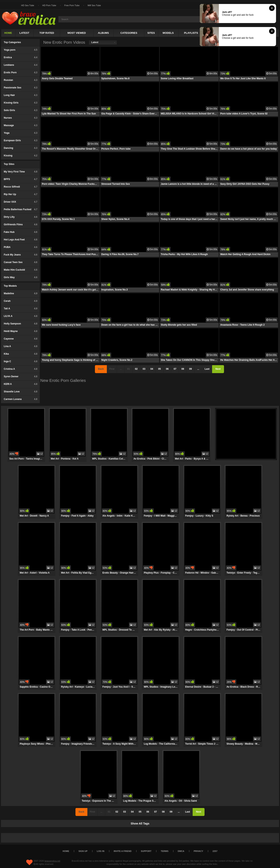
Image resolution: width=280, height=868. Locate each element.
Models (168, 33)
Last (207, 369)
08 (183, 369)
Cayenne (21, 339)
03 (144, 369)
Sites (151, 33)
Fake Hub (21, 232)
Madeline (21, 293)
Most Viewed (77, 33)
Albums (103, 33)
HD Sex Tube (28, 5)
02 (136, 369)
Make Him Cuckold (21, 270)
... (198, 369)
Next (218, 369)
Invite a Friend (123, 851)
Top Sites (9, 164)
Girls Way (21, 277)
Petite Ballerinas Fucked (21, 209)
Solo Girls (21, 110)
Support (146, 851)
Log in (101, 851)
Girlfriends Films (21, 224)
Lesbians (21, 65)
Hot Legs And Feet (21, 240)
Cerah (21, 301)
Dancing (21, 148)
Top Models (10, 286)
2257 (215, 851)
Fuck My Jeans (21, 255)
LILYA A (21, 316)
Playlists (191, 33)
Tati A (21, 309)
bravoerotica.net (52, 861)
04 (152, 369)
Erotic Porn (21, 73)
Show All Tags (140, 823)
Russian (21, 80)
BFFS (21, 179)
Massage (21, 125)
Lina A (21, 346)
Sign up (83, 851)
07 (175, 369)
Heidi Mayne (21, 331)
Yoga (21, 133)
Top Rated (47, 33)
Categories (129, 33)
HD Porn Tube (49, 5)
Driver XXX (21, 202)
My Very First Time (21, 172)
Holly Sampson (21, 324)
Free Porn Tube (72, 5)
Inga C (21, 361)
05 (159, 369)
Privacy (198, 851)
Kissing (21, 156)
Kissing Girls (21, 103)
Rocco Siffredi (21, 187)
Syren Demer (21, 376)
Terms (165, 851)
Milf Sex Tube (94, 5)
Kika (21, 354)
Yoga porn (21, 50)
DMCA (181, 851)
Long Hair (21, 95)
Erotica (21, 57)
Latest (24, 33)
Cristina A (21, 369)
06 (167, 369)
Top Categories (12, 42)
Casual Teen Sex (21, 262)
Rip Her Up (21, 194)
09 (190, 369)
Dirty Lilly (21, 217)
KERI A (21, 384)
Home (8, 33)
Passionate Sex (21, 88)
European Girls (21, 140)
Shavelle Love (21, 392)
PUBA (21, 247)
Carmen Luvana (21, 399)
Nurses (21, 118)
